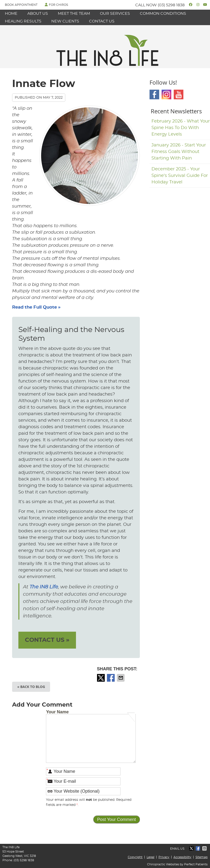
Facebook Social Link (154, 94)
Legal (150, 857)
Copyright (135, 857)
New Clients (65, 21)
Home (11, 14)
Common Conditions (163, 14)
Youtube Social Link (179, 94)
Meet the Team (74, 14)
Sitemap (202, 857)
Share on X (101, 678)
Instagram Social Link (166, 94)
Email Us (177, 849)
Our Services (115, 14)
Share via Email (121, 678)
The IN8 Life (44, 587)
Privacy (164, 857)
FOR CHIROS (56, 5)
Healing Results (23, 21)
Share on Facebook (111, 678)
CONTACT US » (47, 640)
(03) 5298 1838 (171, 5)
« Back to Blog (31, 687)
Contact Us (102, 21)
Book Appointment (21, 5)
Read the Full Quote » (36, 307)
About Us (38, 14)
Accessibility (182, 857)
